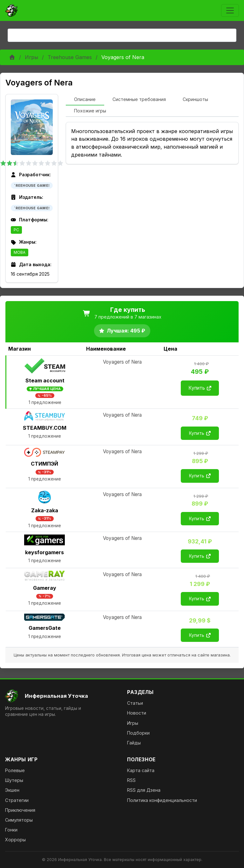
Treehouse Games (70, 57)
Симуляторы (19, 820)
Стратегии (17, 800)
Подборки (138, 733)
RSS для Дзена (144, 790)
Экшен (12, 790)
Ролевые (15, 770)
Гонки (11, 830)
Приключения (20, 810)
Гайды (134, 743)
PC (16, 230)
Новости (137, 713)
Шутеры (14, 780)
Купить (200, 388)
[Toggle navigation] (230, 10)
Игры (31, 57)
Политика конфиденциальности (162, 800)
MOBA (20, 252)
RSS (131, 780)
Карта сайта (141, 770)
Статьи (135, 703)
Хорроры (15, 840)
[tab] (85, 100)
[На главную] (61, 696)
